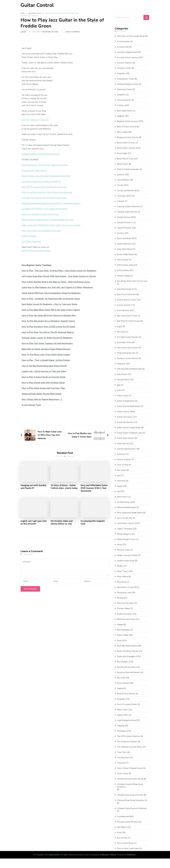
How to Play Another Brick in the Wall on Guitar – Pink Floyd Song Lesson (57, 282)
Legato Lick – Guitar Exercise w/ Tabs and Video (44, 371)
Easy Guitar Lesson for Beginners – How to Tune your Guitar (50, 304)
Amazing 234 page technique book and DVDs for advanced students (53, 203)
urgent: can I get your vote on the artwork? (34, 522)
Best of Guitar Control (127, 129)
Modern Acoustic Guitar (128, 558)
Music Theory (123, 574)
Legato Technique (125, 531)
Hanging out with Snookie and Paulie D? (34, 487)
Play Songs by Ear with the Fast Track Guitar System (46, 165)
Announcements (124, 103)
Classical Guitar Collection (129, 209)
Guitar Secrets (123, 446)
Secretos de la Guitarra (127, 670)
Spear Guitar (123, 712)
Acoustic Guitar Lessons (128, 60)
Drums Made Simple (126, 257)
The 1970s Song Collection (129, 739)
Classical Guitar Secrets (128, 215)
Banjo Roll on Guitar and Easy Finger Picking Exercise (46, 349)
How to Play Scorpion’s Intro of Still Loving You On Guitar (49, 327)
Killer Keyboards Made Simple (131, 515)
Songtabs (121, 702)
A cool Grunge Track (31, 405)
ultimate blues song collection (131, 798)
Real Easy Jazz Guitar (126, 622)
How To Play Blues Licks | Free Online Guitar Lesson (46, 354)
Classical (121, 204)
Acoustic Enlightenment (128, 55)
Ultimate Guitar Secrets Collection (133, 811)
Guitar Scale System (126, 441)
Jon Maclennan (123, 505)
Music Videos (123, 579)
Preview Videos (124, 611)
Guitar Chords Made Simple (130, 409)
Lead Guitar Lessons (126, 526)
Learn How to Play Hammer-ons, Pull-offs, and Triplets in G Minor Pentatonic (58, 287)
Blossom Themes (109, 858)
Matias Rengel (123, 537)
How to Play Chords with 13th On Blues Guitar (44, 382)
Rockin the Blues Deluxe (128, 654)
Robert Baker (123, 638)
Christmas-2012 (124, 199)
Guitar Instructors (125, 420)
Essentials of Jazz (125, 345)
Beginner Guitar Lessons (128, 124)
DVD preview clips (125, 268)
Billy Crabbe (123, 135)
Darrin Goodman (124, 241)
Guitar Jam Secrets (125, 425)
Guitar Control (37, 5)
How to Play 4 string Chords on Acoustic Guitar (44, 377)
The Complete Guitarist (128, 744)
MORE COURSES (29, 236)
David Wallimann (125, 247)
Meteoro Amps (124, 553)
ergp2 (120, 329)
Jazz (119, 494)
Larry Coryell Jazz (125, 521)
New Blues (122, 585)
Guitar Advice (123, 398)
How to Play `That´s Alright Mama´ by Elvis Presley (46, 360)
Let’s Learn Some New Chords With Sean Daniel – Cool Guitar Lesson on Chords (60, 276)
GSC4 (119, 393)
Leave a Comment (73, 32)
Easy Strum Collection (127, 297)
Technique (122, 734)
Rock (119, 643)
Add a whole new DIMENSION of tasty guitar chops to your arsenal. (52, 225)
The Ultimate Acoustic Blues (130, 750)
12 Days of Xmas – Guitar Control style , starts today (65, 487)
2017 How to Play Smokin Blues (132, 36)
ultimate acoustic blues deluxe (131, 782)
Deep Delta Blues (125, 252)
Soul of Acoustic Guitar (127, 707)
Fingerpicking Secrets (127, 356)
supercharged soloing (127, 723)
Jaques (120, 489)
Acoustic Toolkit (124, 71)
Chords (120, 188)
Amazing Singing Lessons (128, 87)
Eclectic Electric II (125, 308)
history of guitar (124, 462)
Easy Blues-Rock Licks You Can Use (133, 284)
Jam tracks (122, 473)
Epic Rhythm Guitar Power (129, 324)
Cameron (121, 177)
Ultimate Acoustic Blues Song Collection (131, 788)
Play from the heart (126, 606)
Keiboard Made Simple (127, 510)
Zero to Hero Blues (126, 846)
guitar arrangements (126, 404)
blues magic (122, 156)
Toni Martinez (123, 760)
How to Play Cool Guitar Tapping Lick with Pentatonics (48, 343)
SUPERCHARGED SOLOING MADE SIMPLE (41, 154)
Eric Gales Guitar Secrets (128, 340)
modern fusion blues (126, 563)
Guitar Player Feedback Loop (130, 436)
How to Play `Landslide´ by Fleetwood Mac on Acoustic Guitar (51, 299)
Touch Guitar (123, 776)
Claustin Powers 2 (125, 231)
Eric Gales (121, 334)
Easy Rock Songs (124, 292)
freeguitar (121, 366)
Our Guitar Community (32, 242)
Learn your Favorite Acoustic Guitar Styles (41, 214)
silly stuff (121, 680)
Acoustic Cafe (123, 50)
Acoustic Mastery (125, 66)
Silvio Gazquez (123, 686)
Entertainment (124, 313)
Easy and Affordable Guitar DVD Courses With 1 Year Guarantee (94, 488)
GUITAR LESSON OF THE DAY (36, 120)
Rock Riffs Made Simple (128, 649)
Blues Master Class (126, 161)
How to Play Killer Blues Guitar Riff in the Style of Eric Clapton (52, 310)
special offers (123, 718)
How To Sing (123, 468)
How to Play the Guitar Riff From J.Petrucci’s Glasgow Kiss (49, 315)
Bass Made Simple (125, 113)
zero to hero (122, 841)
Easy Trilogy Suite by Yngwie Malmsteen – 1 (42, 399)
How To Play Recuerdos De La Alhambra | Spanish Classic (49, 321)
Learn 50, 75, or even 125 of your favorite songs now (46, 187)
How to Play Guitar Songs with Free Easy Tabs (44, 388)
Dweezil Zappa (124, 278)
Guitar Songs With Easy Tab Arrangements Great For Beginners (52, 293)
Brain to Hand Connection (128, 172)
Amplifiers (122, 97)
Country (121, 236)
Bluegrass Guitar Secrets (128, 140)
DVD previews (123, 273)
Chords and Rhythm (126, 193)
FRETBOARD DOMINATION (130, 372)
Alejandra (121, 76)
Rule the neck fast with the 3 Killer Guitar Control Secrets (48, 192)
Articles (120, 108)
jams (119, 478)
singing (120, 691)
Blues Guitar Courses (126, 145)
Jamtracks (121, 483)
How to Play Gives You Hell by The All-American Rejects (48, 332)
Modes (120, 569)
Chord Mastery (124, 183)
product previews (125, 617)
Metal (120, 547)
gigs (119, 388)
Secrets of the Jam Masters (129, 675)
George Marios (124, 382)
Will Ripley (122, 830)
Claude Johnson (124, 220)
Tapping (121, 728)
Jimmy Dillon (123, 500)
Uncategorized (124, 819)
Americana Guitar (125, 92)
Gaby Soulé (122, 377)
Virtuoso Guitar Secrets (128, 825)
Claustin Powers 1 (125, 225)
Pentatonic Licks (124, 595)
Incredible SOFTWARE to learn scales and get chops (46, 209)
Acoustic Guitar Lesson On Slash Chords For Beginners (47, 338)
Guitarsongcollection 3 (127, 452)
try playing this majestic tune (93, 522)
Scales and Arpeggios (127, 659)
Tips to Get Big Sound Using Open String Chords (45, 366)
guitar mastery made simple (130, 430)
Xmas (119, 835)
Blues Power (123, 167)
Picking (120, 601)
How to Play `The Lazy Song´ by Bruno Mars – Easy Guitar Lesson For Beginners (59, 271)
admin (23, 32)
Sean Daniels (123, 665)
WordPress (131, 858)
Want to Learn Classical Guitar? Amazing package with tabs (49, 220)
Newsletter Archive (29, 16)
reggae (120, 627)
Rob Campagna (124, 632)
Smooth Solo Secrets (126, 696)
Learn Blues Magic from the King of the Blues (42, 181)
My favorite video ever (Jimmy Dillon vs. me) (62, 522)
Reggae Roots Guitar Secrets (35, 171)
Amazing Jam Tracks (126, 82)
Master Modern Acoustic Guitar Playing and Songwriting (47, 176)
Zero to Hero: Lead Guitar (129, 851)
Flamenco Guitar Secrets (128, 361)
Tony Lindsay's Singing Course (131, 771)
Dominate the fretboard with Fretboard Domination (45, 198)
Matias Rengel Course (127, 542)
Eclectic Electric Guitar (127, 303)
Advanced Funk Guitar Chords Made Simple (42, 394)
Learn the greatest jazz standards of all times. (42, 231)
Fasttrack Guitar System (128, 350)
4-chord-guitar (124, 44)
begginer (121, 119)
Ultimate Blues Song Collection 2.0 (133, 803)
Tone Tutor (122, 755)
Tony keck (121, 766)
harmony (121, 457)
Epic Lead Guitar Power (128, 318)
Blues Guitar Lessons (126, 151)
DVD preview (123, 262)
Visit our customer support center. (37, 251)
